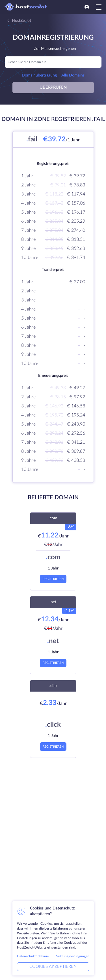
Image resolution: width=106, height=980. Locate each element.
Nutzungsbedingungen (73, 956)
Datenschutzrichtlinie (33, 956)
